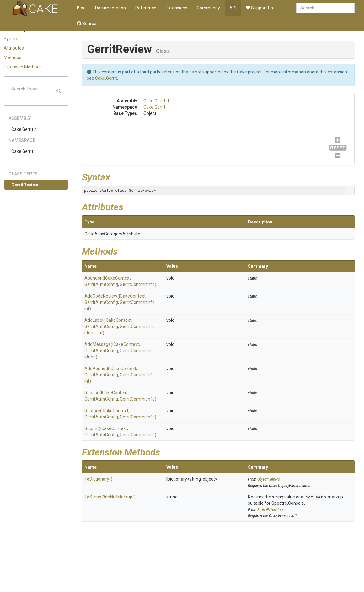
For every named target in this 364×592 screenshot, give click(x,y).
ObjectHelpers (269, 479)
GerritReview (25, 185)
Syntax (11, 39)
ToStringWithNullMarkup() (110, 497)
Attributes (14, 48)
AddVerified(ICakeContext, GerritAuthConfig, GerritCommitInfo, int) (120, 375)
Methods (13, 57)
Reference (146, 8)
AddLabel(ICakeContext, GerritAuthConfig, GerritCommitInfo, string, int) (120, 326)
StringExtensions (271, 510)
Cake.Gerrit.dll (25, 129)
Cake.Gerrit (22, 151)
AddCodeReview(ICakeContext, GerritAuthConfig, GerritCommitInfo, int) (120, 302)
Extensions (177, 8)
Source (87, 24)
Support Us (259, 8)
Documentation (110, 8)
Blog (81, 8)
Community (208, 8)
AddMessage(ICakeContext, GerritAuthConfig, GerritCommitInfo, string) (120, 351)
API (233, 8)
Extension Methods (23, 67)
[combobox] (325, 8)
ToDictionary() (98, 479)
